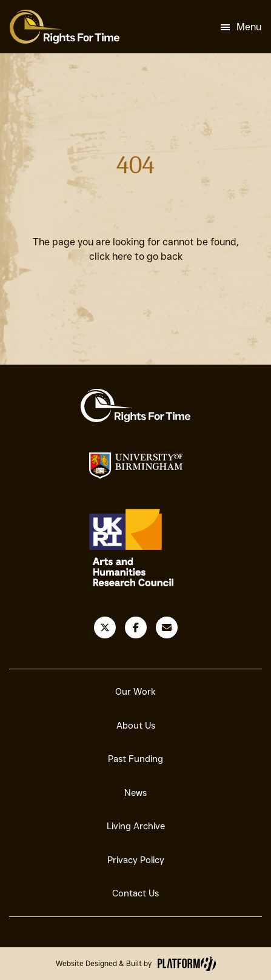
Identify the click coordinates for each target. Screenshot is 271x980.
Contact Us (135, 893)
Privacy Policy (136, 860)
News (135, 793)
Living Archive (136, 826)
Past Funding (135, 759)
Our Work (135, 692)
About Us (136, 726)
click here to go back (136, 257)
